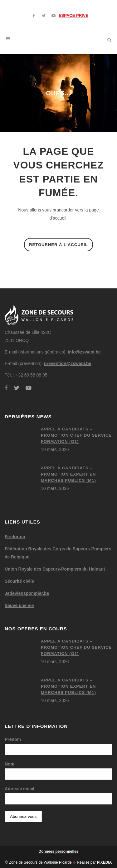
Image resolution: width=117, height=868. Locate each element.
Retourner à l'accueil (58, 245)
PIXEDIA (104, 862)
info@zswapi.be (84, 352)
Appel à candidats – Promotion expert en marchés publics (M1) (68, 474)
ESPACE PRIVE (73, 15)
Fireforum (15, 537)
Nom (10, 764)
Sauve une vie (19, 605)
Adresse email (19, 789)
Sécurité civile (19, 581)
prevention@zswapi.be (68, 363)
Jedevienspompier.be (27, 593)
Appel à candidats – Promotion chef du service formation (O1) (76, 435)
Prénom (13, 739)
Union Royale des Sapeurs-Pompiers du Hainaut (55, 569)
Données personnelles (58, 851)
